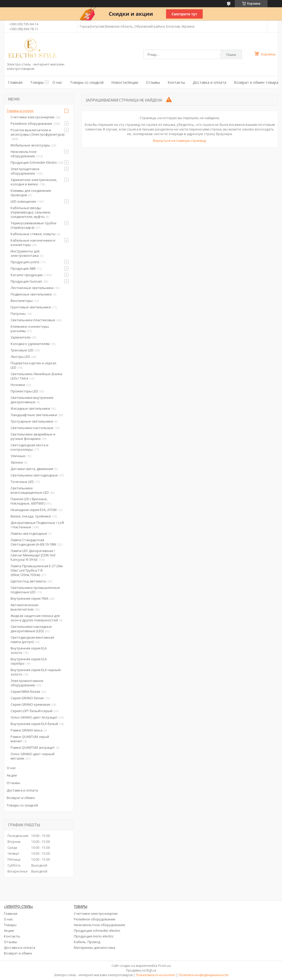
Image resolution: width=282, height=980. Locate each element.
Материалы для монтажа (95, 948)
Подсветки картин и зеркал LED (33, 365)
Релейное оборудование (31, 123)
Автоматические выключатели (25, 607)
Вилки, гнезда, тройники (31, 516)
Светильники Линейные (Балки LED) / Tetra (36, 376)
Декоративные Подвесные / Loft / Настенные (37, 525)
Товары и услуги (20, 111)
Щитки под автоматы (28, 581)
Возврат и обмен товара (256, 82)
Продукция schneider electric (97, 930)
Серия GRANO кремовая (30, 704)
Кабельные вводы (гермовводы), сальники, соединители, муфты (31, 212)
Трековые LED (22, 350)
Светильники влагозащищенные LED (30, 490)
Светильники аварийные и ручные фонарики (33, 436)
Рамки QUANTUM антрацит (33, 747)
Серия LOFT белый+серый (32, 711)
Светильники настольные (32, 428)
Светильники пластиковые (33, 320)
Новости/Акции (125, 82)
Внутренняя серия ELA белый (34, 724)
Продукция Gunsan (26, 281)
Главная (15, 82)
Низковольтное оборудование (24, 154)
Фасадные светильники (30, 408)
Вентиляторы (22, 301)
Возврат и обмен (21, 798)
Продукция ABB (23, 268)
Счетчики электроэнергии (32, 117)
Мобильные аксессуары (30, 145)
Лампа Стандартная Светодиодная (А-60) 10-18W (33, 542)
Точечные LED (22, 482)
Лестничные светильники (32, 288)
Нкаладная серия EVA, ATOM (34, 510)
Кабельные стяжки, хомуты (33, 234)
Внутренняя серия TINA (29, 598)
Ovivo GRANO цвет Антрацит (34, 717)
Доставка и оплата (209, 82)
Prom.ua (165, 966)
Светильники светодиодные (34, 475)
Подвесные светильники (31, 294)
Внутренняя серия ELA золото (29, 650)
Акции (12, 775)
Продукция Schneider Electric (34, 162)
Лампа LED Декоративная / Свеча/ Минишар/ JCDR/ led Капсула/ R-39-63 (33, 555)
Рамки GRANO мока (26, 730)
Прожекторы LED (24, 391)
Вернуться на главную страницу (180, 141)
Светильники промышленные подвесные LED (35, 590)
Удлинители (21, 337)
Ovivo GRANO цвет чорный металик (33, 756)
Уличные (18, 456)
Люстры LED (20, 357)
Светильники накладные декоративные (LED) (31, 629)
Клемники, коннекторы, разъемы (30, 329)
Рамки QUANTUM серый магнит (30, 739)
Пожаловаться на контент (156, 975)
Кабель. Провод (87, 942)
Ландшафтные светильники (34, 415)
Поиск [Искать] (231, 55)
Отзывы (153, 82)
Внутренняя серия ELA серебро (29, 661)
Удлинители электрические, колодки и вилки (34, 182)
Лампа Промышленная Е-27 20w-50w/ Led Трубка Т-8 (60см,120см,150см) (37, 570)
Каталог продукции (27, 275)
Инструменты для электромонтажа (25, 253)
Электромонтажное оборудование (27, 683)
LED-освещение (23, 201)
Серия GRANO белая (27, 698)
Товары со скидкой (87, 82)
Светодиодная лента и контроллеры (29, 447)
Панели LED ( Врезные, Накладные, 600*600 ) (29, 501)
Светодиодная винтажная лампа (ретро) (32, 640)
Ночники (18, 385)
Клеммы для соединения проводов (31, 193)
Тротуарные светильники (32, 421)
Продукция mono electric (94, 936)
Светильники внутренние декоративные (32, 400)
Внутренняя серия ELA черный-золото (36, 672)
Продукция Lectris (25, 262)
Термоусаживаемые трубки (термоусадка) (33, 225)
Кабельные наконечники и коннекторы (33, 242)
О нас (57, 82)
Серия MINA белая (25, 691)
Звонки (17, 462)
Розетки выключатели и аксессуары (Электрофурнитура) (37, 132)
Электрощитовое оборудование (25, 171)
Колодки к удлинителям (30, 344)
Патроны (18, 314)
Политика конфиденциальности (203, 975)
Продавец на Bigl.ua (141, 970)
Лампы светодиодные (29, 533)
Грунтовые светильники (31, 307)
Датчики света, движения (32, 469)
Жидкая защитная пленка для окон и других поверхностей (35, 618)
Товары (37, 82)
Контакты (176, 82)
